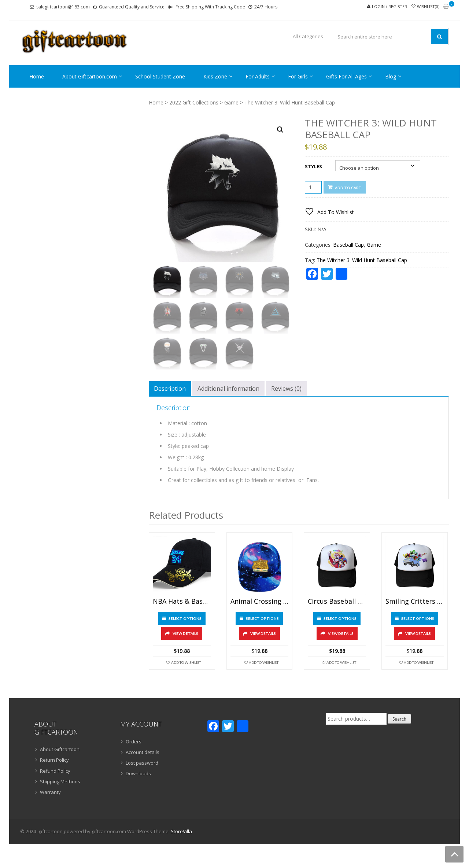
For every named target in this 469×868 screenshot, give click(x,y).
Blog (391, 76)
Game (231, 102)
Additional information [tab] (228, 389)
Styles (313, 166)
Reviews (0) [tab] (286, 389)
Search (399, 719)
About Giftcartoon (60, 749)
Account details (143, 752)
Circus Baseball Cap (337, 602)
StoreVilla (181, 831)
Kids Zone (215, 76)
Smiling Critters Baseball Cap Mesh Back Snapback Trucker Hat (415, 602)
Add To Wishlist (186, 662)
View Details (185, 633)
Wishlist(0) (428, 6)
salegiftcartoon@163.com (63, 7)
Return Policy (54, 760)
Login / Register (389, 6)
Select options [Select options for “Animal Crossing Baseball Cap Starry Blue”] (262, 618)
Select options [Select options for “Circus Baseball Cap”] (340, 618)
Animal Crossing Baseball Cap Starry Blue (260, 602)
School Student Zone (160, 76)
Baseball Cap (348, 245)
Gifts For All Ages (346, 76)
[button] (280, 130)
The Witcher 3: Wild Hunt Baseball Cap (362, 260)
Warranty (50, 792)
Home (37, 76)
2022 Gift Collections (194, 102)
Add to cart (348, 188)
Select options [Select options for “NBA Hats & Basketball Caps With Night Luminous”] (185, 618)
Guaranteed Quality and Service (132, 7)
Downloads (138, 773)
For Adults (258, 76)
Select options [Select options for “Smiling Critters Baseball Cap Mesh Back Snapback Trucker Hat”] (418, 618)
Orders (134, 742)
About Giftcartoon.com (90, 76)
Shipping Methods (60, 781)
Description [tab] (170, 389)
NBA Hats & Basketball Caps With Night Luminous (182, 602)
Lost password (142, 763)
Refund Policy (55, 771)
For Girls (298, 76)
